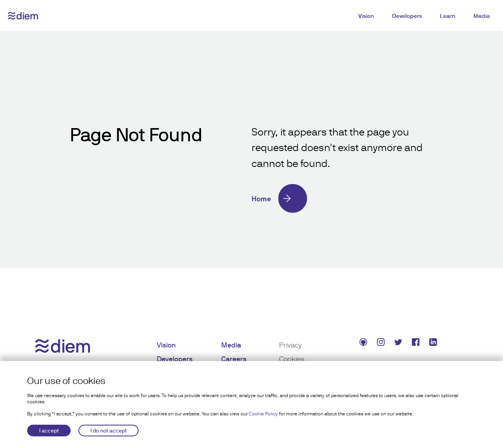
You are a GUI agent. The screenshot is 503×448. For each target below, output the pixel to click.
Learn (448, 16)
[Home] (342, 198)
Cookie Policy (263, 414)
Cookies (292, 359)
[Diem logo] (23, 16)
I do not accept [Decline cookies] (109, 431)
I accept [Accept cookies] (49, 431)
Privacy (290, 345)
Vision (366, 16)
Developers (407, 16)
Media (482, 16)
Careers (234, 359)
